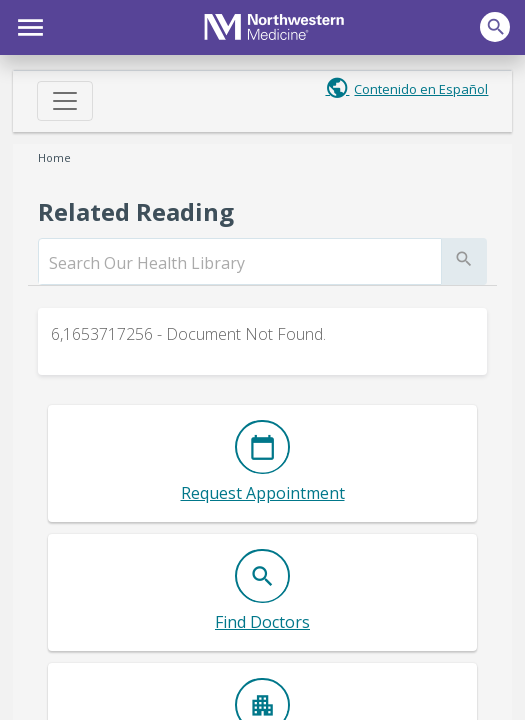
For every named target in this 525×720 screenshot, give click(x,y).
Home (54, 157)
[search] (240, 263)
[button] (27, 25)
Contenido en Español (421, 89)
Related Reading (136, 211)
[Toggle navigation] (65, 101)
